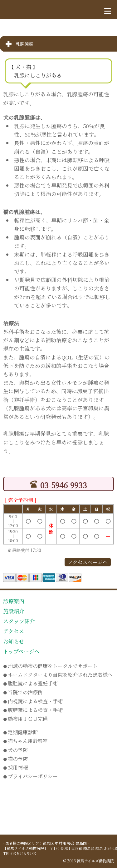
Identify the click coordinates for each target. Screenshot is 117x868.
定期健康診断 (20, 732)
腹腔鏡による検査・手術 (33, 710)
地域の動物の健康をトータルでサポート (50, 666)
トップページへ (21, 651)
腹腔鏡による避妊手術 (30, 683)
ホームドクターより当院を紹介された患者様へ (58, 675)
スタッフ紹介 (19, 621)
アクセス (14, 631)
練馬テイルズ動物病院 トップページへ (35, 9)
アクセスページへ (88, 562)
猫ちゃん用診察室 (25, 741)
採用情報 (15, 768)
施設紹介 (14, 611)
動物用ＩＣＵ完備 (25, 719)
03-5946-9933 (59, 485)
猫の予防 (15, 759)
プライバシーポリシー (30, 776)
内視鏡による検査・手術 (33, 701)
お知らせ (14, 641)
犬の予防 (15, 750)
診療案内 (14, 601)
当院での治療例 (23, 692)
